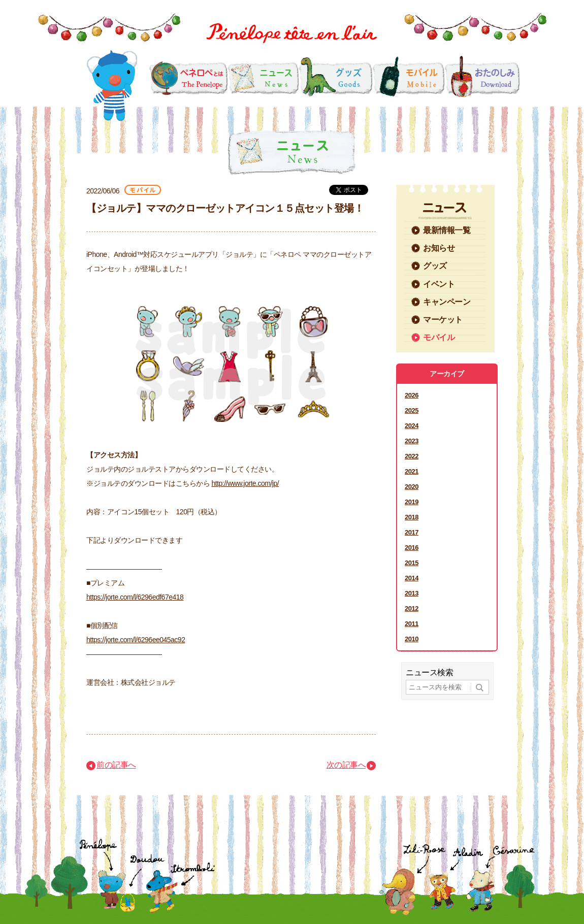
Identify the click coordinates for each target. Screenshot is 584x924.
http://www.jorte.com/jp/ (245, 483)
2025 (412, 410)
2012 (412, 608)
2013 (412, 593)
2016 (412, 548)
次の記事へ (346, 765)
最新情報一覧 (447, 230)
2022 (412, 456)
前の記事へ (116, 765)
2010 (412, 639)
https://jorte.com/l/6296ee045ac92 (136, 640)
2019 (412, 502)
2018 (412, 517)
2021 (412, 471)
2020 (412, 487)
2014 (412, 578)
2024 (412, 426)
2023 (412, 441)
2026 (412, 395)
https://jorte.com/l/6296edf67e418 (135, 597)
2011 (412, 624)
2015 (412, 563)
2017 (412, 532)
